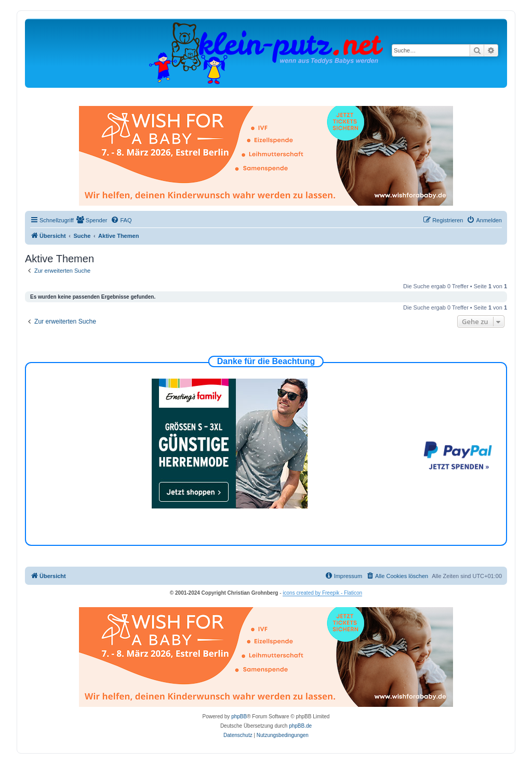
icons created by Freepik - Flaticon (322, 593)
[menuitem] (92, 220)
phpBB (239, 716)
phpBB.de (300, 726)
